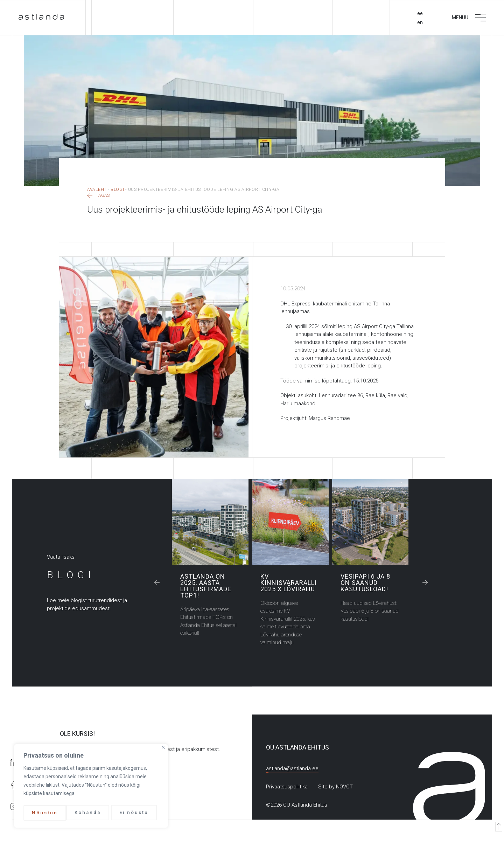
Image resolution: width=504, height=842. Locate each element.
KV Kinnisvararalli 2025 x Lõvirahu (290, 523)
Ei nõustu (92, 813)
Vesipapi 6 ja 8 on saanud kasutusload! (370, 523)
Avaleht (97, 191)
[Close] (163, 749)
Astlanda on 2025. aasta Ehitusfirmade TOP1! (210, 523)
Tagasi (99, 197)
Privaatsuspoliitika (287, 788)
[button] (158, 584)
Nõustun (138, 813)
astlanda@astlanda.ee (292, 769)
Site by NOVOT (335, 788)
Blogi (117, 191)
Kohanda (45, 813)
